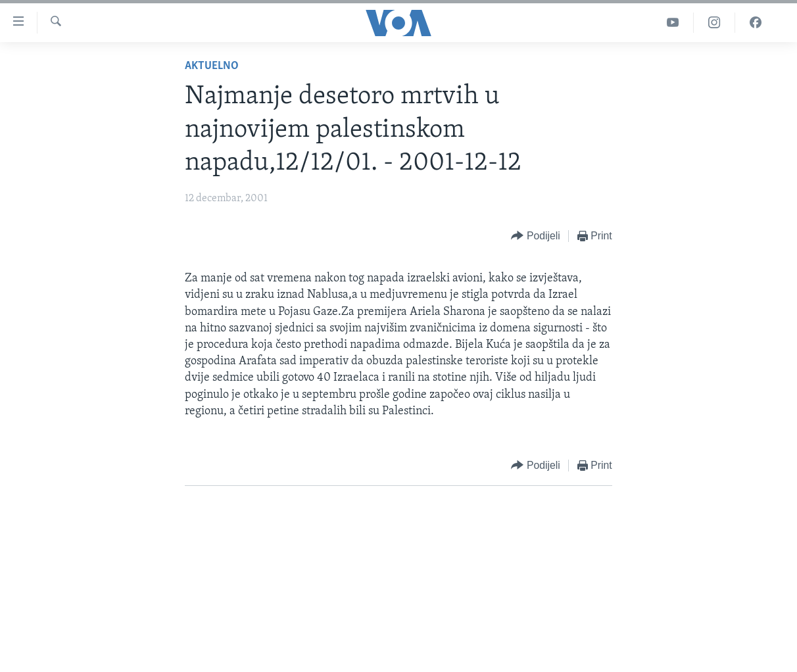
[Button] (535, 236)
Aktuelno (212, 66)
